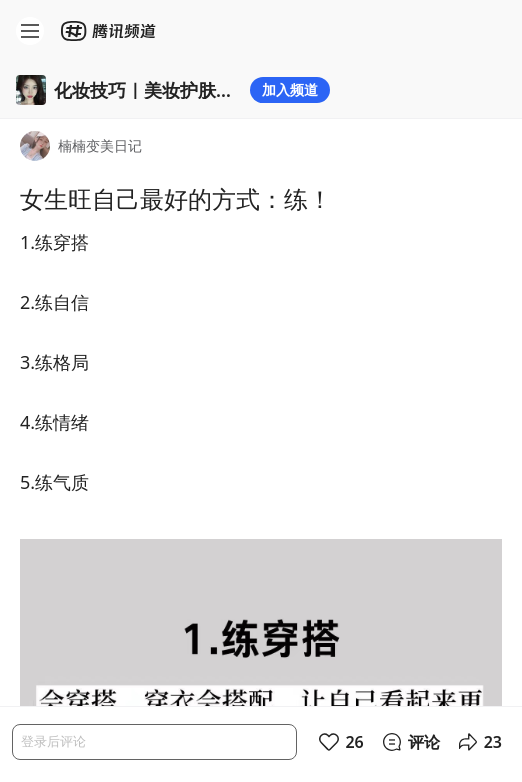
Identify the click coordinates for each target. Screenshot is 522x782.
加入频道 (290, 89)
